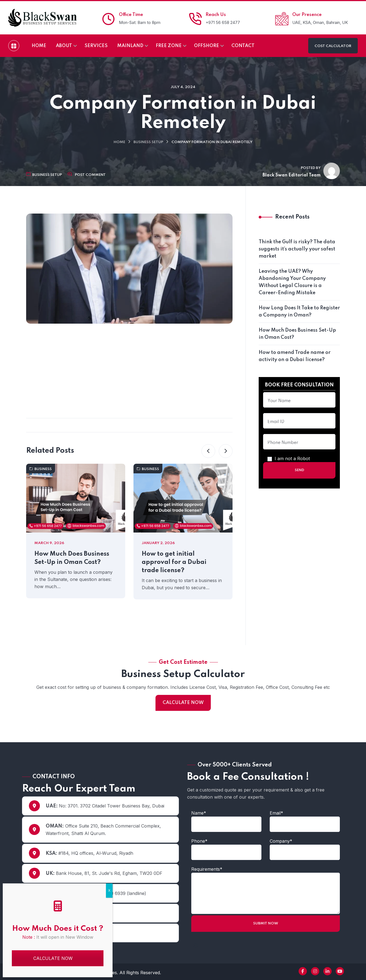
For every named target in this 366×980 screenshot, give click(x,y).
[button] (208, 451)
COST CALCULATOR (333, 46)
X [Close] (109, 890)
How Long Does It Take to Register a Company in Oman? (299, 312)
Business (41, 469)
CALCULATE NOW (183, 703)
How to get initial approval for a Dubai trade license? (174, 562)
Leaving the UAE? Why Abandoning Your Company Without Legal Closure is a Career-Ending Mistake (292, 282)
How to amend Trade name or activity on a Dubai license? (295, 356)
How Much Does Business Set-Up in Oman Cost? (72, 558)
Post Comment (90, 175)
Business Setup (148, 142)
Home (119, 142)
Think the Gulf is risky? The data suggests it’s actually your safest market (297, 249)
